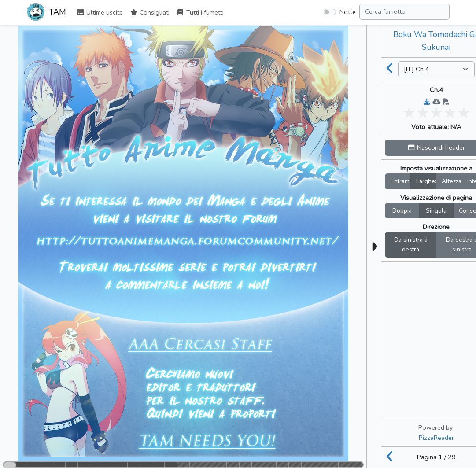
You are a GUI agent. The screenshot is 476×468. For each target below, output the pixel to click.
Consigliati (150, 12)
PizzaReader (436, 438)
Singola (436, 211)
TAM (46, 13)
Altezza (452, 181)
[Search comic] (404, 12)
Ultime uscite (100, 12)
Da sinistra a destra (411, 245)
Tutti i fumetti (200, 12)
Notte (348, 12)
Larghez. (426, 181)
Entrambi (401, 181)
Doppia (402, 211)
